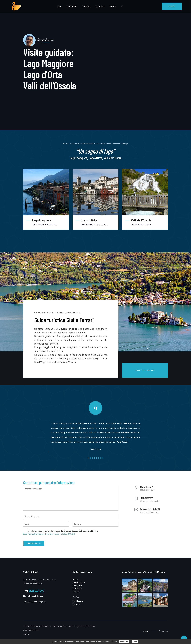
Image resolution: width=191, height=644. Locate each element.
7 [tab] (101, 458)
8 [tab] (103, 458)
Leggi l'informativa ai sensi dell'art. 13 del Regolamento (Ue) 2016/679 (49, 534)
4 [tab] (94, 458)
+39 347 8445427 (146, 498)
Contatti (113, 6)
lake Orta (76, 604)
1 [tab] (88, 458)
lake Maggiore (78, 601)
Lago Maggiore (72, 6)
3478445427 (34, 591)
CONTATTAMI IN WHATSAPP (145, 370)
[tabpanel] (95, 65)
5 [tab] (97, 458)
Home (59, 6)
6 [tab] (99, 458)
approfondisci (124, 642)
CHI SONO (172, 6)
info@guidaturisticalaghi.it (150, 509)
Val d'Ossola (100, 6)
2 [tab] (90, 458)
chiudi (135, 642)
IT (121, 6)
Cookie (26, 634)
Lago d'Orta (86, 6)
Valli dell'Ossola (141, 220)
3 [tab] (92, 458)
